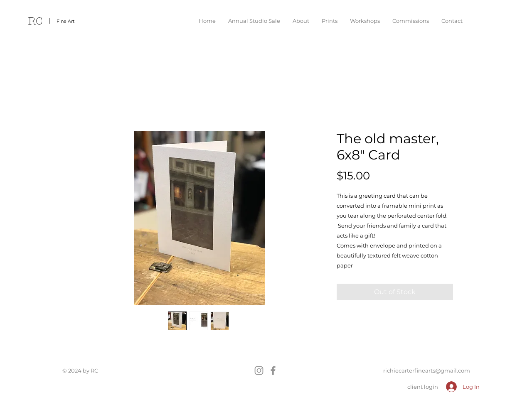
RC (35, 21)
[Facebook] (273, 370)
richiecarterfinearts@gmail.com (427, 370)
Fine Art (65, 21)
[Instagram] (259, 370)
